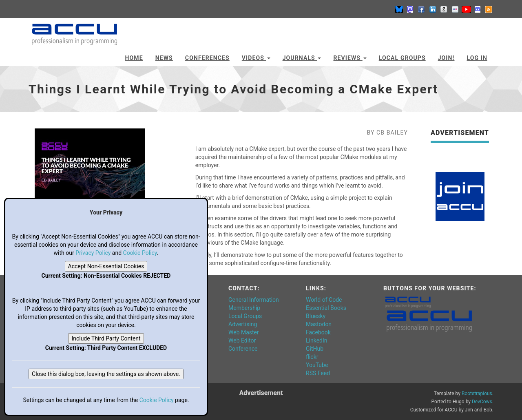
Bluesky (316, 316)
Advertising (243, 324)
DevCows (482, 402)
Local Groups (402, 58)
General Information (254, 300)
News (164, 58)
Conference (243, 349)
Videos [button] (256, 58)
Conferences (207, 58)
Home (134, 58)
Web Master (244, 332)
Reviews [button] (350, 58)
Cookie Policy (140, 253)
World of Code (324, 300)
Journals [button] (302, 58)
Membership (244, 308)
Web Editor (242, 340)
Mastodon (319, 324)
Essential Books (326, 308)
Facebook (318, 332)
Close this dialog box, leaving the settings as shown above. (106, 374)
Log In (477, 58)
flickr (312, 357)
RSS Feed (318, 373)
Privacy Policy (93, 253)
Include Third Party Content (106, 338)
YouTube (317, 365)
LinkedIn (317, 340)
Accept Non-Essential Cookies (106, 266)
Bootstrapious (477, 393)
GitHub (315, 349)
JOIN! (446, 58)
